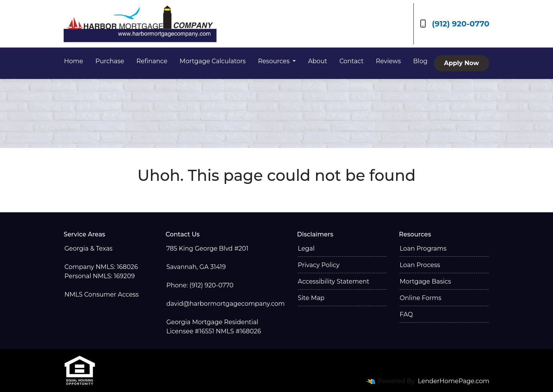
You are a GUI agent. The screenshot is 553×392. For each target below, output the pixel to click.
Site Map (311, 298)
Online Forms (420, 298)
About (318, 61)
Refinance (152, 61)
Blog (420, 61)
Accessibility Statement (334, 281)
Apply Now (462, 63)
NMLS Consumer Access (102, 294)
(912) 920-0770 (455, 24)
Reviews (388, 61)
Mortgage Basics (425, 281)
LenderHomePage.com (454, 381)
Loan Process (420, 265)
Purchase (110, 61)
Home (74, 61)
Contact (351, 61)
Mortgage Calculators (212, 61)
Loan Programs (423, 248)
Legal (306, 248)
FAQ (406, 314)
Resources (275, 61)
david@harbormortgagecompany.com (226, 304)
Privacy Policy (319, 265)
